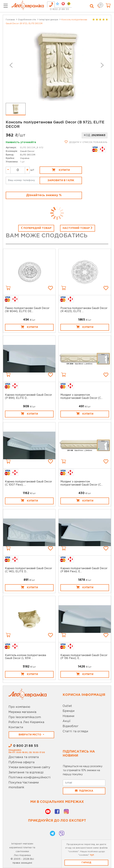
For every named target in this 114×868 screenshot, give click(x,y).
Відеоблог (71, 726)
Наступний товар (78, 228)
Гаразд (86, 863)
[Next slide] (102, 65)
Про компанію (19, 707)
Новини (68, 716)
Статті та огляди (75, 731)
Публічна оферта (21, 762)
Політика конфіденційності (30, 777)
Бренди (69, 711)
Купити (61, 170)
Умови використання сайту (29, 767)
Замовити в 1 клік (61, 180)
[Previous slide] (11, 65)
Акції (67, 721)
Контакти (16, 727)
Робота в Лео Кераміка (26, 722)
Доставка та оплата (24, 757)
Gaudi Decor (27, 151)
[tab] (51, 5)
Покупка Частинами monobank (24, 785)
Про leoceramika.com (25, 717)
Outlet (67, 706)
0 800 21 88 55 (59, 9)
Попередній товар (36, 228)
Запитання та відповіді (26, 773)
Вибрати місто (30, 735)
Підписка (84, 791)
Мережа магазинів (22, 712)
